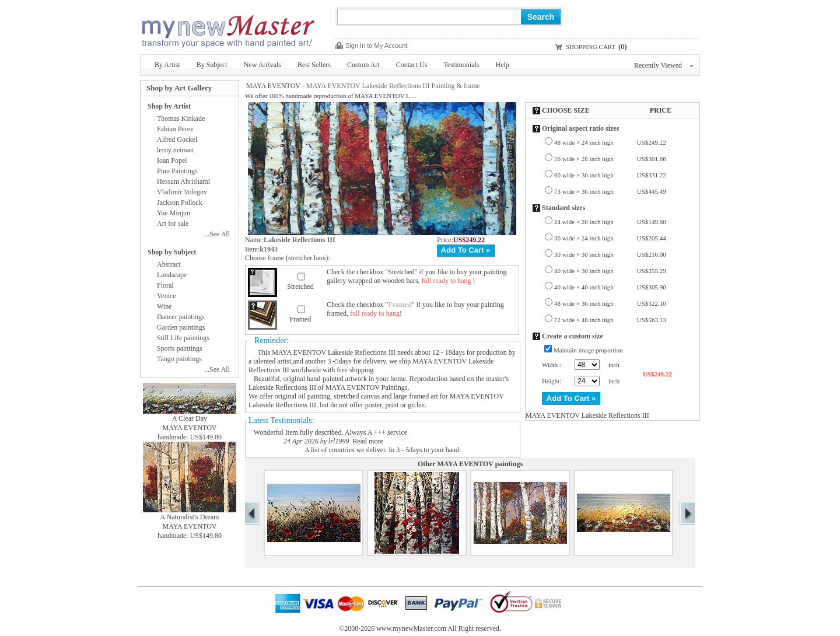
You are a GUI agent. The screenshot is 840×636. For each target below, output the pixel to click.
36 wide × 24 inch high (610, 238)
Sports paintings (180, 348)
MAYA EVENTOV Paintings (366, 387)
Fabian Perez (175, 129)
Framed (301, 319)
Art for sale (173, 223)
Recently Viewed (664, 65)
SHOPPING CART (591, 47)
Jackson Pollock (180, 202)
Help (503, 65)
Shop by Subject (172, 252)
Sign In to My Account (376, 46)
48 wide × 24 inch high (610, 142)
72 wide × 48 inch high (610, 320)
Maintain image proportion (588, 350)
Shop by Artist (169, 106)
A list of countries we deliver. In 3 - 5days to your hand (382, 450)
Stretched (300, 286)
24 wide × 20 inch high (610, 222)
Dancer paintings (181, 317)
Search (541, 17)
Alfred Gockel (177, 139)
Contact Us (412, 65)
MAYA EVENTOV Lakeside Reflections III (334, 352)
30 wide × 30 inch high (610, 254)
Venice (167, 296)
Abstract (169, 264)
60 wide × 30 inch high (610, 175)
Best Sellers (314, 65)
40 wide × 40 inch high (610, 287)
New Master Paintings (228, 28)
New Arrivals (262, 65)
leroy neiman (175, 150)
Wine (164, 306)
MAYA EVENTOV (273, 86)
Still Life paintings (183, 338)
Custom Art (363, 65)
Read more (367, 441)
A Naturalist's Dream (190, 517)
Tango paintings (179, 359)
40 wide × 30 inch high (610, 271)
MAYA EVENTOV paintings (480, 464)
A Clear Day (190, 418)
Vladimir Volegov (182, 192)
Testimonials (461, 65)
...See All (217, 234)
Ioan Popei (172, 160)
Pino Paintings (177, 171)
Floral (165, 285)
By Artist (167, 65)
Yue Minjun (174, 213)
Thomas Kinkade (181, 118)
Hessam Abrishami (183, 181)
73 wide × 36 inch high (610, 191)
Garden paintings (181, 327)
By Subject (212, 65)
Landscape (172, 275)
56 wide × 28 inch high (610, 159)
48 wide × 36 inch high (610, 303)
